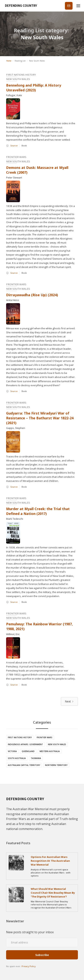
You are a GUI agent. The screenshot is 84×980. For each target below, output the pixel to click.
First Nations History (20, 737)
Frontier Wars (44, 737)
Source (14, 146)
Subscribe (69, 6)
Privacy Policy (29, 966)
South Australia (17, 758)
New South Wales (57, 744)
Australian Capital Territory (24, 765)
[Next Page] (69, 701)
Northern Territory (56, 765)
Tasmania (36, 758)
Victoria (12, 751)
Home (9, 61)
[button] (78, 6)
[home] (20, 6)
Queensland (28, 751)
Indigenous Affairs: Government (25, 744)
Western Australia (50, 751)
